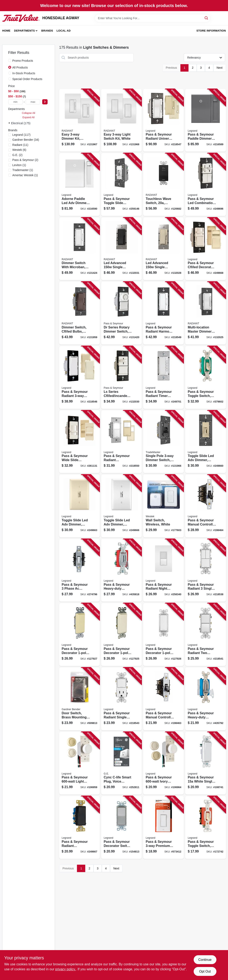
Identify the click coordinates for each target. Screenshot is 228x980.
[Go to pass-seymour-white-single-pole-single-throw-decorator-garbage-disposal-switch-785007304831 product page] (205, 763)
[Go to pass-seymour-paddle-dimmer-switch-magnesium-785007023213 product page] (205, 120)
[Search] (207, 18)
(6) (19, 150)
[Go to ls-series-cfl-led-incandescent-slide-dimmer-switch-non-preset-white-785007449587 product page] (121, 377)
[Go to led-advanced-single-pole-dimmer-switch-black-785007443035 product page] (121, 249)
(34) (26, 140)
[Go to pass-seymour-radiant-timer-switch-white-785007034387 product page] (163, 377)
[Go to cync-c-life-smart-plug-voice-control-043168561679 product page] (121, 763)
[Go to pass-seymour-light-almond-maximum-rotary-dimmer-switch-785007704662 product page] (79, 763)
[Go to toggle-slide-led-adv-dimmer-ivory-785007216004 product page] (205, 442)
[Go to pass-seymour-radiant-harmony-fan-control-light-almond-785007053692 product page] (163, 313)
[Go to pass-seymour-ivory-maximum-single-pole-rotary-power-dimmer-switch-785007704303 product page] (163, 763)
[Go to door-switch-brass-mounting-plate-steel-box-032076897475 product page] (79, 699)
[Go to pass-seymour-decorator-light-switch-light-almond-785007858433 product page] (121, 635)
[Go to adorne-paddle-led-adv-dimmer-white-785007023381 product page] (79, 185)
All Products (20, 67)
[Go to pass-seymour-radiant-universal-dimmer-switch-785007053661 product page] (163, 120)
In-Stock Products (24, 73)
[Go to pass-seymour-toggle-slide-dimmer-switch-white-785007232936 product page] (121, 185)
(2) (17, 155)
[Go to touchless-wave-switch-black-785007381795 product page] (163, 185)
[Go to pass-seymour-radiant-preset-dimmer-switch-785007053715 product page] (79, 377)
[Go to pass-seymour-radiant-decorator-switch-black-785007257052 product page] (79, 827)
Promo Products (23, 61)
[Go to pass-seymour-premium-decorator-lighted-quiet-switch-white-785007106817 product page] (163, 827)
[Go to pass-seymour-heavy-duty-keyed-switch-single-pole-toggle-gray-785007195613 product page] (121, 570)
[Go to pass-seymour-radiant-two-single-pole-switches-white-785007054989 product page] (205, 635)
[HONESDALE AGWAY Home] (21, 18)
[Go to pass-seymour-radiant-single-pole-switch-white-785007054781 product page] (205, 570)
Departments (24, 31)
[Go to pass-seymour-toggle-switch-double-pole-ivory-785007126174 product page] (205, 827)
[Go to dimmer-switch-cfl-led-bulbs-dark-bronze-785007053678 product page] (79, 313)
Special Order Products (27, 79)
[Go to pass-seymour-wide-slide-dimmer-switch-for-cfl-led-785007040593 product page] (79, 442)
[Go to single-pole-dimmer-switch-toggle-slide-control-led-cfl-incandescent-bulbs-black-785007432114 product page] (163, 442)
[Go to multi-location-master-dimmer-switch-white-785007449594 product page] (205, 313)
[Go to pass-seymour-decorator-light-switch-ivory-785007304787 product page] (79, 635)
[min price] (16, 102)
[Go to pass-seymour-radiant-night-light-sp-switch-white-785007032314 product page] (163, 570)
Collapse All (29, 113)
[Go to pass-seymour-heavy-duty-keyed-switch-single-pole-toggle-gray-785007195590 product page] (205, 699)
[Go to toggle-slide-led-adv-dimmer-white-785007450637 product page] (121, 506)
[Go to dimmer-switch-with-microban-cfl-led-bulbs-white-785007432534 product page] (79, 249)
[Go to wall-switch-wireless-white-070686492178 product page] (163, 506)
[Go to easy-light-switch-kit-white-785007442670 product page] (121, 120)
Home (6, 31)
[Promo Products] (10, 60)
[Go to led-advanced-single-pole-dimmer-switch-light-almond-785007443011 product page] (163, 249)
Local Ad (64, 31)
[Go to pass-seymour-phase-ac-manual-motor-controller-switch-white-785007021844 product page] (79, 570)
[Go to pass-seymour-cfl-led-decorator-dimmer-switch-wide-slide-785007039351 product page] (205, 249)
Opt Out (205, 971)
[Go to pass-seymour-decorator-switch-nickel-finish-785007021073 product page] (121, 827)
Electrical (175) (21, 123)
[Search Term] (152, 18)
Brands (47, 31)
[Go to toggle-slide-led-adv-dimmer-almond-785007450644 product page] (79, 506)
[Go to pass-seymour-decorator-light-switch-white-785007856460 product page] (163, 635)
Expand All (29, 117)
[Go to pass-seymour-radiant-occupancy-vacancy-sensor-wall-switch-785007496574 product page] (121, 442)
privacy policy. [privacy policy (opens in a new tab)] (65, 969)
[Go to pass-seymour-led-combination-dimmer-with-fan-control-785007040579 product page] (205, 185)
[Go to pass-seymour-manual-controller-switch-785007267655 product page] (163, 699)
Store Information (211, 31)
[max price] (33, 102)
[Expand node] (10, 123)
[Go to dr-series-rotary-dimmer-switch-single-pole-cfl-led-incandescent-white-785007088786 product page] (121, 313)
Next (220, 68)
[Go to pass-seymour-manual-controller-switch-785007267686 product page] (205, 506)
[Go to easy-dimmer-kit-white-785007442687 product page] (79, 120)
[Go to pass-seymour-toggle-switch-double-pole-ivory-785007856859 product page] (205, 377)
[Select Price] (45, 102)
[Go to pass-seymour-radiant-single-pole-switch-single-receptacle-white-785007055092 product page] (121, 699)
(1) (19, 165)
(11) (20, 145)
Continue (205, 960)
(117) (22, 135)
